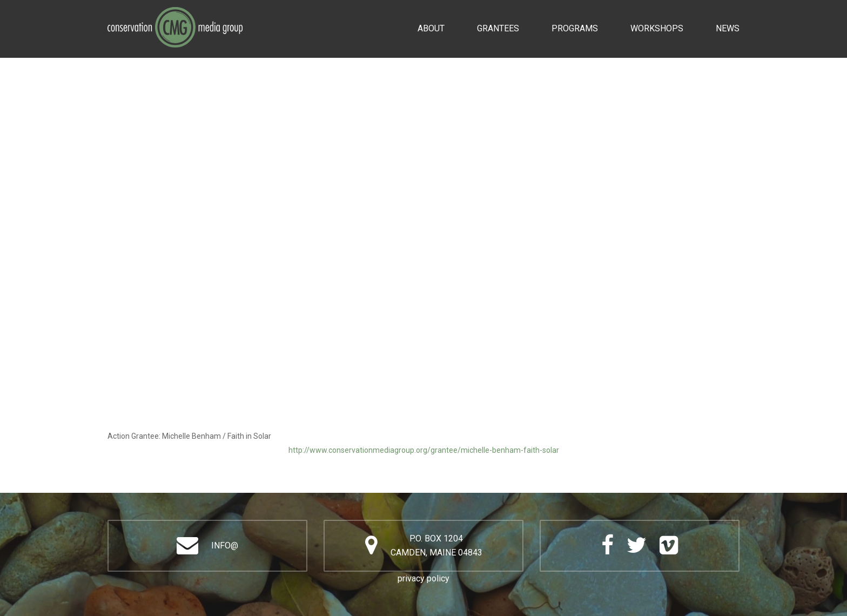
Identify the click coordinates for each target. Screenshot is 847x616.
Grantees (498, 28)
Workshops (657, 28)
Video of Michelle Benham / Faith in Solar (423, 290)
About (431, 28)
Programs (575, 28)
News (728, 28)
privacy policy (423, 578)
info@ (225, 545)
